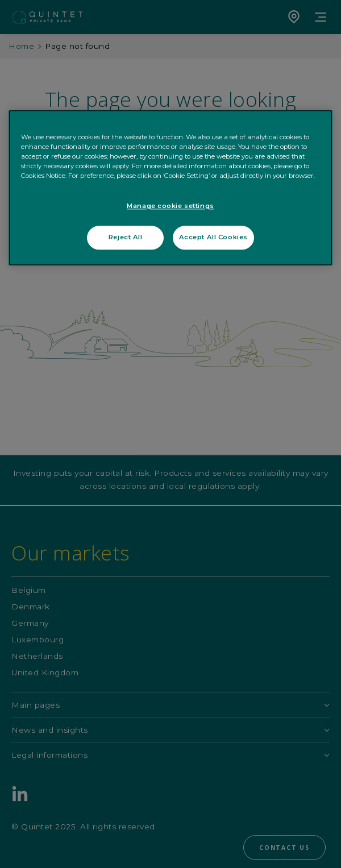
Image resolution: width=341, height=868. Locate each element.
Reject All (126, 237)
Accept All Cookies (213, 237)
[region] (170, 188)
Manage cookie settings (170, 206)
